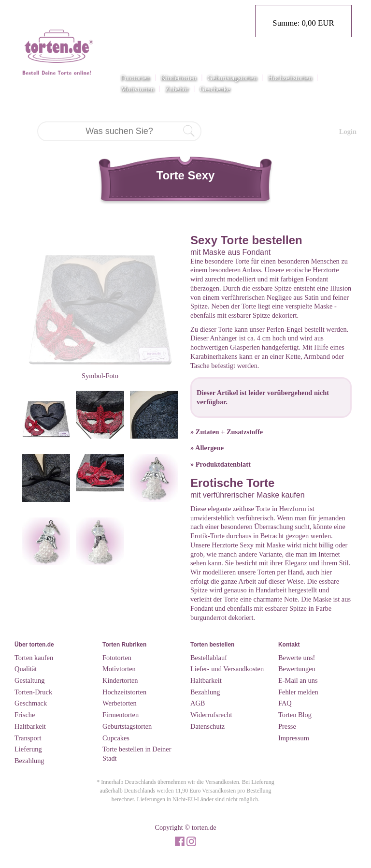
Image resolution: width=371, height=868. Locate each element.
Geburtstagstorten (232, 78)
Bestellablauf (209, 658)
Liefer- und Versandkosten (227, 669)
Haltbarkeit (30, 726)
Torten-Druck (33, 692)
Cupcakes (116, 738)
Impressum (294, 738)
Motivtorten (137, 89)
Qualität (26, 669)
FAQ (285, 703)
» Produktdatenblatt (221, 464)
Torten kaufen (34, 658)
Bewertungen (297, 669)
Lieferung (28, 749)
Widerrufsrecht (211, 715)
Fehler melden (298, 692)
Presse (287, 726)
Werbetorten (120, 703)
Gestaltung (29, 680)
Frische (25, 715)
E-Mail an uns (298, 680)
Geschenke (215, 89)
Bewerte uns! (297, 658)
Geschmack (31, 703)
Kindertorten (179, 78)
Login (348, 132)
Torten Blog (295, 715)
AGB (198, 703)
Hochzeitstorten (290, 78)
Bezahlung (29, 761)
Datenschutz (207, 726)
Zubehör (177, 89)
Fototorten (135, 78)
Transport (28, 738)
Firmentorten (121, 715)
